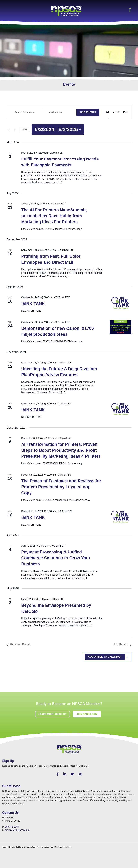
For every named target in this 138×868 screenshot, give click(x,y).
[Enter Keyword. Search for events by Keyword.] (25, 112)
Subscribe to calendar (105, 657)
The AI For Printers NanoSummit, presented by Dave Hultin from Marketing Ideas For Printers (54, 216)
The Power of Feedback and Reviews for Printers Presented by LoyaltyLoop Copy (61, 487)
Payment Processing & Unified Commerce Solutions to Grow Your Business (56, 558)
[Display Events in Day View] (125, 112)
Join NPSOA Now (87, 714)
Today (24, 129)
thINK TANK (33, 304)
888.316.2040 (12, 827)
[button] (130, 10)
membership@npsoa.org (17, 830)
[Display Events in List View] (107, 112)
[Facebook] (58, 774)
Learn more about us (53, 714)
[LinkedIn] (65, 774)
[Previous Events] (8, 130)
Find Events (88, 112)
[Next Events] (14, 130)
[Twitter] (72, 774)
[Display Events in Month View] (116, 112)
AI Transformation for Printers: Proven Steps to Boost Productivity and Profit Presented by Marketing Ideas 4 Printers (61, 450)
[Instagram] (80, 774)
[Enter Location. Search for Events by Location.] (59, 112)
